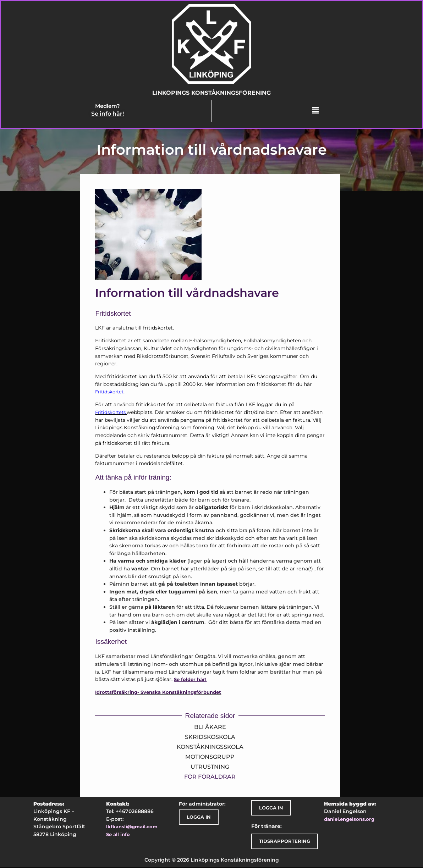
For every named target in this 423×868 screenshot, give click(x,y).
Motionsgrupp (210, 758)
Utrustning (210, 767)
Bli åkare (210, 728)
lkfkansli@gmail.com (132, 827)
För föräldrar (210, 777)
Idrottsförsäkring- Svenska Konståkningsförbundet (158, 693)
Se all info (118, 835)
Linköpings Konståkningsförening (211, 93)
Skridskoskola (210, 738)
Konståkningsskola (210, 748)
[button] (315, 111)
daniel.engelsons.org (349, 820)
